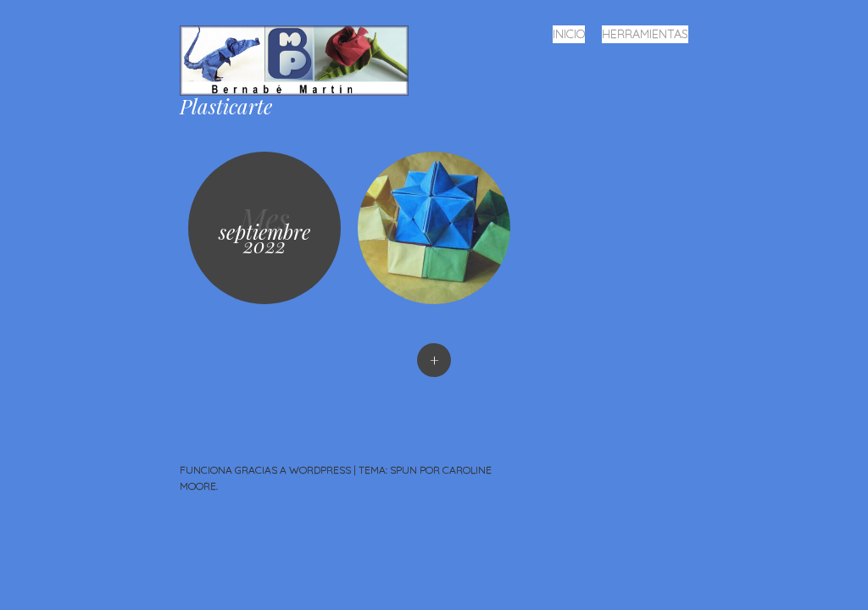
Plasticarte (226, 106)
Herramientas (645, 34)
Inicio (569, 34)
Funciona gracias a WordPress (265, 470)
